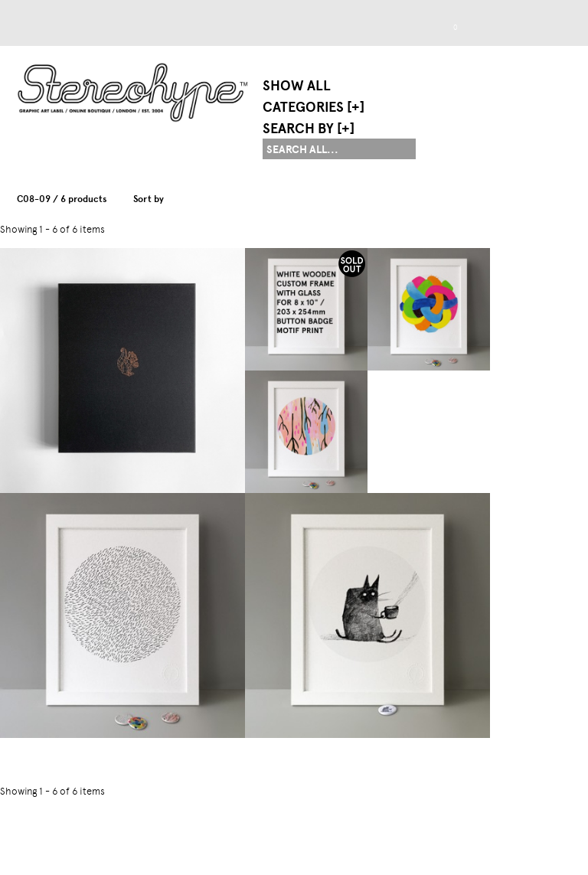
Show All (297, 86)
